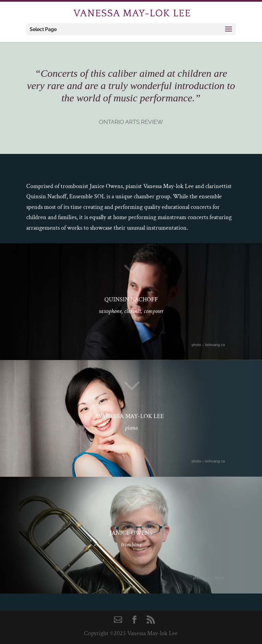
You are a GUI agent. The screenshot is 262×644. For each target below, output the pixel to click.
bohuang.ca (215, 345)
